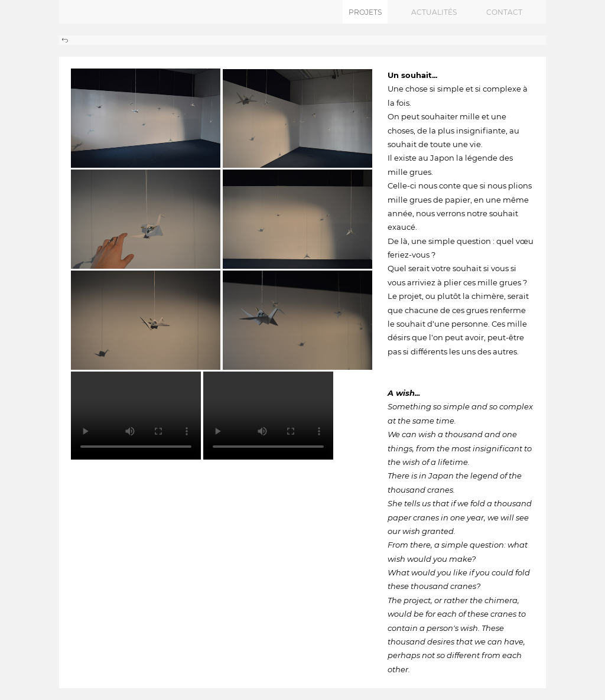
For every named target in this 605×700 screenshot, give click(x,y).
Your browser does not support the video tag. (136, 416)
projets (365, 12)
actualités (434, 12)
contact (504, 12)
